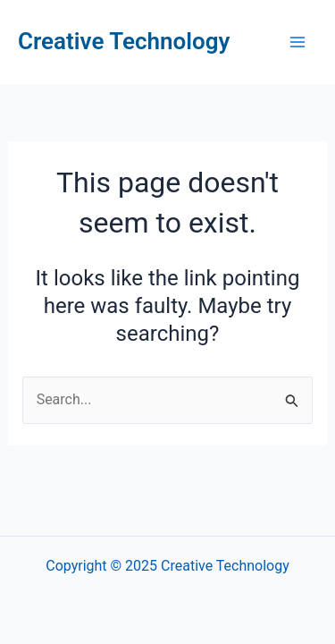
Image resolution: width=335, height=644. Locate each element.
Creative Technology (124, 41)
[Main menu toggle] (297, 42)
